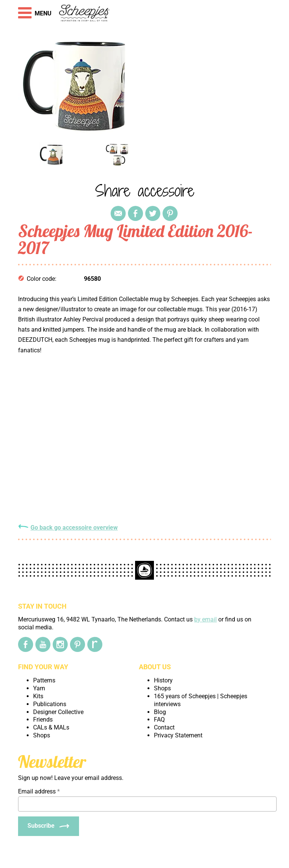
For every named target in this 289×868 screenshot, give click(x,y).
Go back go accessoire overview (74, 528)
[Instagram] (60, 644)
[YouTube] (43, 644)
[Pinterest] (78, 644)
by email (205, 619)
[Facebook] (26, 644)
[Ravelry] (95, 644)
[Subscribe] (49, 826)
